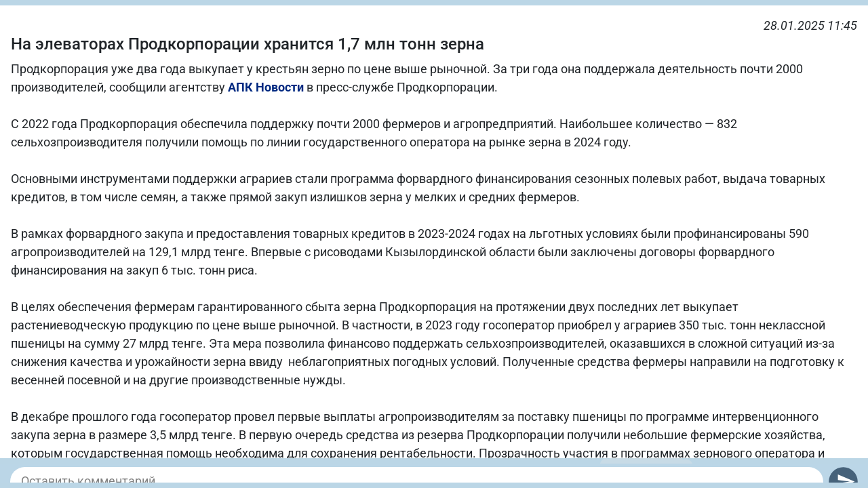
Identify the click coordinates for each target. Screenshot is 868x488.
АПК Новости (266, 87)
